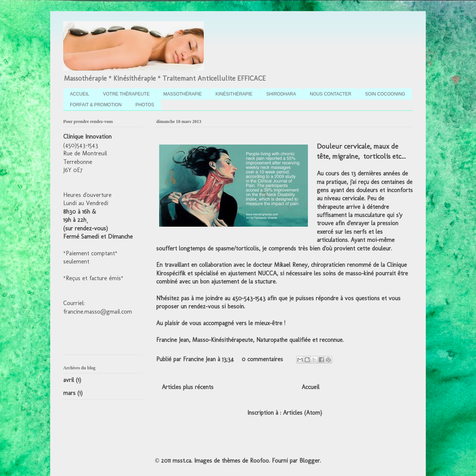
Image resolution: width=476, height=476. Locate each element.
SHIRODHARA (281, 94)
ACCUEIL (80, 94)
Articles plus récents (188, 387)
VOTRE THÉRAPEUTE (126, 94)
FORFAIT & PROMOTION (96, 105)
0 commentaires (262, 359)
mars (69, 393)
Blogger (310, 461)
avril (69, 380)
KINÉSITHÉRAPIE (234, 94)
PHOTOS (145, 105)
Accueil (311, 387)
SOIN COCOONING (385, 94)
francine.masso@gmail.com (98, 312)
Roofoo (259, 461)
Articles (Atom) (303, 413)
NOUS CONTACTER (331, 94)
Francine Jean (200, 359)
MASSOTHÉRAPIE (182, 94)
